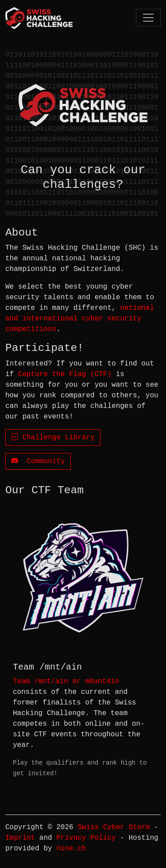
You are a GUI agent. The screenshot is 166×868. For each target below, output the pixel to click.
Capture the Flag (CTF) (65, 374)
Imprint (20, 838)
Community (38, 461)
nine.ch (71, 849)
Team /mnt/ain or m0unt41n (66, 681)
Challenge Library (53, 438)
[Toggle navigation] (148, 17)
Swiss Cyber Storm (114, 827)
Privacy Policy (86, 838)
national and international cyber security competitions (80, 319)
